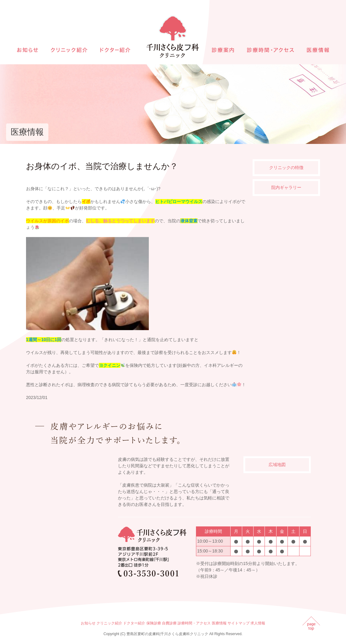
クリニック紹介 (109, 623)
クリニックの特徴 (286, 168)
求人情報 (258, 623)
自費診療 (169, 623)
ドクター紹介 (134, 623)
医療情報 (219, 623)
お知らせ (88, 623)
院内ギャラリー (286, 187)
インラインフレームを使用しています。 (70, 516)
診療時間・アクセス (194, 623)
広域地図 (277, 465)
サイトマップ (239, 623)
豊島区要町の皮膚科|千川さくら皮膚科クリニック (167, 634)
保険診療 (154, 623)
